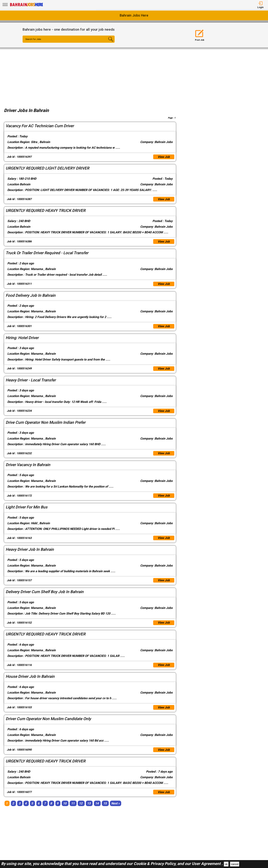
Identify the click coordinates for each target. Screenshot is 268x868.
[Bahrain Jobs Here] (27, 6)
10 (65, 808)
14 (97, 808)
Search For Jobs (34, 39)
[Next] (115, 808)
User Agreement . (207, 864)
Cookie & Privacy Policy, (155, 864)
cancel (235, 864)
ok (226, 864)
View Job (164, 157)
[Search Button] (107, 43)
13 (89, 808)
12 (81, 808)
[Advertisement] (134, 76)
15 (105, 808)
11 (73, 808)
